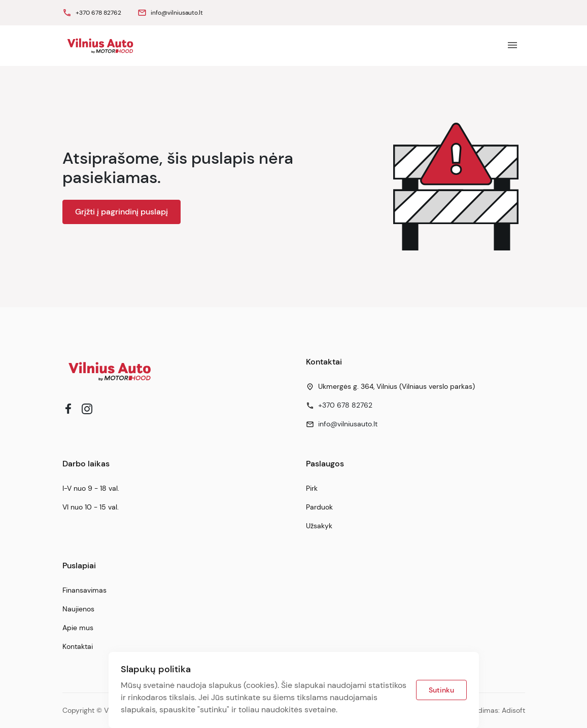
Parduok (319, 507)
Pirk (312, 488)
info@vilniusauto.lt (348, 424)
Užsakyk (319, 526)
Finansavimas (84, 590)
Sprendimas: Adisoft (492, 710)
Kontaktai (78, 646)
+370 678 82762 (345, 405)
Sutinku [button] (441, 690)
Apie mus (78, 628)
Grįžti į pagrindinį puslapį (122, 212)
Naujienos (78, 609)
